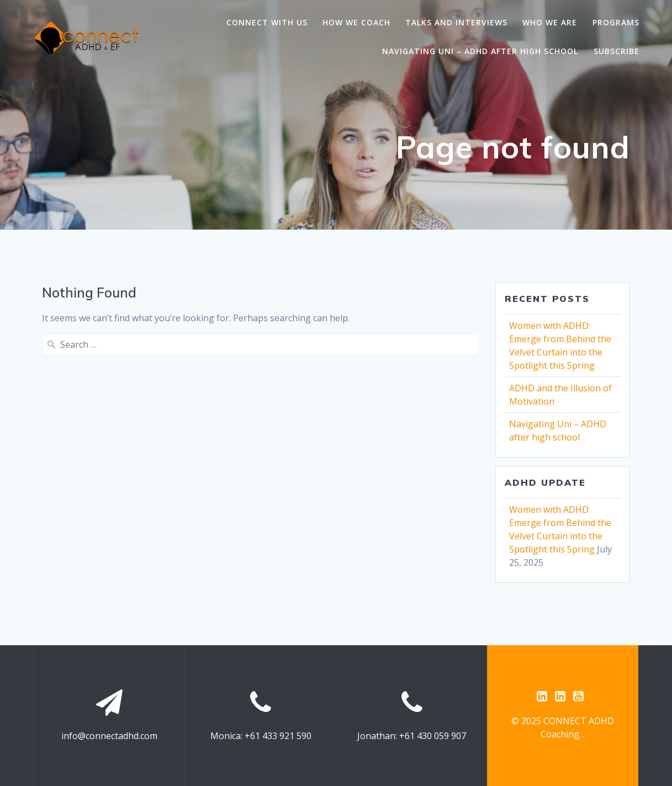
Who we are (550, 22)
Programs (616, 22)
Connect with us (267, 22)
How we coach (356, 22)
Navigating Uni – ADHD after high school (480, 51)
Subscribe (617, 51)
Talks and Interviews (456, 22)
